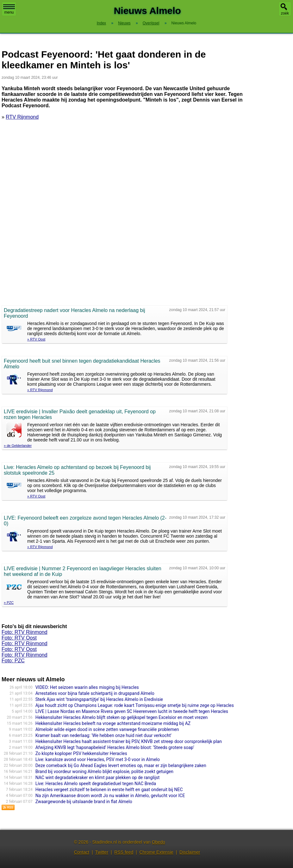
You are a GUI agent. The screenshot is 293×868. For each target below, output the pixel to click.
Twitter (102, 852)
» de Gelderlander (18, 446)
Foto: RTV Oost (19, 638)
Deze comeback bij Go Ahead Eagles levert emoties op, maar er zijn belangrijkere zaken (121, 765)
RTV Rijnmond (22, 117)
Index (101, 23)
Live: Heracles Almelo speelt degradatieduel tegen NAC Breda (96, 784)
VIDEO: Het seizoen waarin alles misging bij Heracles (87, 687)
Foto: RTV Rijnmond (25, 632)
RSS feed (124, 852)
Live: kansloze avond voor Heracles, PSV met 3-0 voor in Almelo (98, 759)
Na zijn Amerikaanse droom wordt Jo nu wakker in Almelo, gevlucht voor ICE (110, 796)
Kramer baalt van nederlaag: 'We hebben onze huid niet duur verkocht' (103, 735)
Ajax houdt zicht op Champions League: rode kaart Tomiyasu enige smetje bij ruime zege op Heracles (135, 705)
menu (9, 9)
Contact (82, 852)
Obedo (159, 842)
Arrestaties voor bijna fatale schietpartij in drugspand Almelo (95, 693)
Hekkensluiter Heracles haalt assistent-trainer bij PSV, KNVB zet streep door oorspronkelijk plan (129, 741)
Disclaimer (190, 852)
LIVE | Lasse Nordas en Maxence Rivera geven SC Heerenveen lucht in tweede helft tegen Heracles (132, 711)
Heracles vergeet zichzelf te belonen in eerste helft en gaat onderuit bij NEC (109, 790)
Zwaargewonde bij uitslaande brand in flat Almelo (84, 802)
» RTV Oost (36, 339)
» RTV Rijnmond (40, 390)
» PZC (9, 603)
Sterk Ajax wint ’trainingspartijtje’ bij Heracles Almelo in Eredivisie (99, 699)
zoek (285, 13)
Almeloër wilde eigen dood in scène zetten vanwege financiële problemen (107, 729)
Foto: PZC (13, 661)
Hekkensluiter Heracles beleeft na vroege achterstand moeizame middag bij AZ (113, 723)
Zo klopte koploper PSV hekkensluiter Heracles (81, 753)
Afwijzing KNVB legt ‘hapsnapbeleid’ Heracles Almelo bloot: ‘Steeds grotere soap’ (115, 747)
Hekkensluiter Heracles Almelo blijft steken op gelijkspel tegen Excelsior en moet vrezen (122, 717)
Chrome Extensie (156, 852)
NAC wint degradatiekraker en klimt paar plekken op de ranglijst (98, 777)
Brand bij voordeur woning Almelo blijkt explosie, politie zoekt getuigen (104, 771)
